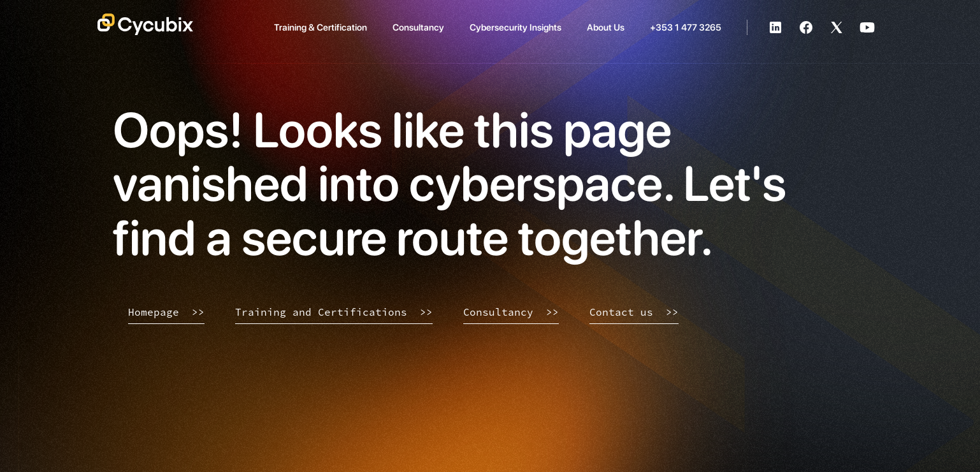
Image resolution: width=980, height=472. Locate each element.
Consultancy (418, 27)
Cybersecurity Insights (515, 27)
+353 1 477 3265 (686, 27)
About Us (606, 27)
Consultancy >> (511, 312)
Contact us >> (634, 312)
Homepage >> (166, 312)
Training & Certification (321, 27)
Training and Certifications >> (334, 312)
